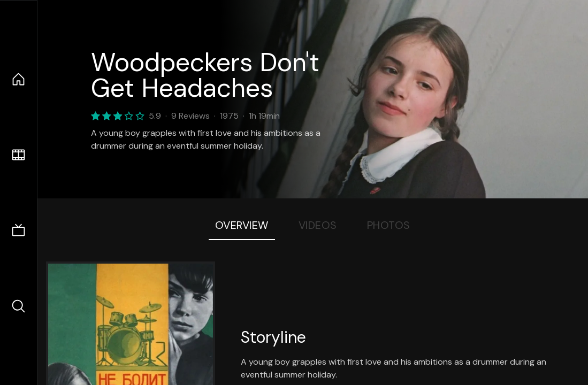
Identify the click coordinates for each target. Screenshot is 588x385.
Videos (318, 225)
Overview (242, 225)
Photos (389, 225)
